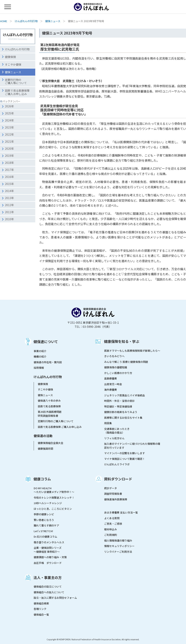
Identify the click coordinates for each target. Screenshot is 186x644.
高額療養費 (111, 378)
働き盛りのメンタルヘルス (49, 542)
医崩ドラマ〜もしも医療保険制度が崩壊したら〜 (132, 351)
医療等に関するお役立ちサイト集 (123, 418)
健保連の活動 (43, 436)
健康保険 (10, 57)
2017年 (9, 170)
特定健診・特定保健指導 (118, 406)
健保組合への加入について (49, 592)
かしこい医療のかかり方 (118, 373)
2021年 (9, 141)
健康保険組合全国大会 (51, 443)
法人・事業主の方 (48, 577)
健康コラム (42, 479)
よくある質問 (112, 518)
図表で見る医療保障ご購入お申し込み (17, 92)
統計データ (111, 488)
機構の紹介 (40, 356)
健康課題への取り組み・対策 (50, 557)
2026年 (9, 106)
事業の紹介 (40, 351)
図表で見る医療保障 (49, 406)
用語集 (108, 423)
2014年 (9, 191)
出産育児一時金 (113, 384)
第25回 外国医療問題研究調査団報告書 (50, 414)
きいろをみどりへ (114, 356)
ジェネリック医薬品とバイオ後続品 (125, 395)
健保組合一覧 (41, 615)
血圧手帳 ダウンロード (48, 563)
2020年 (9, 149)
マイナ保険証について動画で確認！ (125, 459)
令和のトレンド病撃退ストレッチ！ (54, 498)
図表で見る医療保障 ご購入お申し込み (60, 427)
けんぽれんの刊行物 (26, 21)
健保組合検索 (41, 603)
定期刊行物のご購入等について (16, 81)
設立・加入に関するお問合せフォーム (55, 598)
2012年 (9, 205)
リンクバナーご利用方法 (118, 552)
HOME (4, 21)
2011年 (9, 212)
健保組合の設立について (48, 586)
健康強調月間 (45, 449)
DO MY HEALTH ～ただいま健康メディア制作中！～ (54, 490)
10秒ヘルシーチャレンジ (48, 503)
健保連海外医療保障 (116, 499)
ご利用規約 (111, 535)
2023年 (9, 127)
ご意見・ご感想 (113, 524)
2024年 (9, 120)
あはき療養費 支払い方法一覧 (121, 512)
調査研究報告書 (113, 494)
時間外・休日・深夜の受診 (119, 401)
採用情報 (39, 368)
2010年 (9, 219)
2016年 (9, 177)
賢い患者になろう (44, 520)
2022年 (9, 134)
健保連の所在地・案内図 (48, 362)
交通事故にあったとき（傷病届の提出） (117, 431)
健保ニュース (53, 21)
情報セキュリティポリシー (119, 546)
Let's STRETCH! (43, 531)
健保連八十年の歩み (49, 401)
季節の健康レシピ (44, 514)
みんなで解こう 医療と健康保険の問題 (126, 362)
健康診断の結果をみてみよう (121, 412)
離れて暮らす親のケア (46, 525)
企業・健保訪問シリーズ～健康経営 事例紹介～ (48, 550)
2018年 (9, 163)
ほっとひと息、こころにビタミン (53, 509)
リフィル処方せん (114, 438)
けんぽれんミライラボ (117, 464)
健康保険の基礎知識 (116, 367)
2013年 (9, 198)
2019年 (9, 156)
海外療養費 (111, 390)
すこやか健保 (13, 64)
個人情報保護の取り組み (118, 540)
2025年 (9, 113)
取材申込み (111, 529)
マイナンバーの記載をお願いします (125, 453)
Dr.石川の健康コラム (45, 537)
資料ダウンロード (118, 479)
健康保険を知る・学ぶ (122, 341)
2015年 (9, 184)
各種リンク (40, 609)
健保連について (46, 341)
